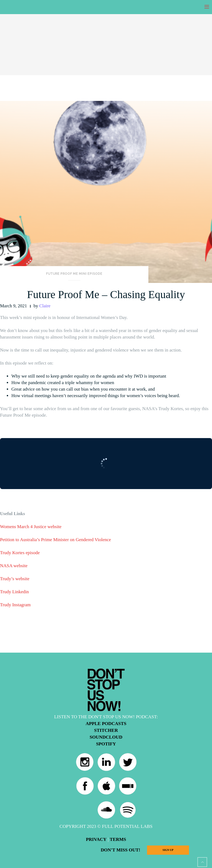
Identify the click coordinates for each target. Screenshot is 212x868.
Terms (118, 839)
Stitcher (106, 730)
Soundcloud (106, 737)
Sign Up (168, 850)
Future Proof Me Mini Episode (74, 274)
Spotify (106, 744)
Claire (45, 306)
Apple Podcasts (106, 724)
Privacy (96, 839)
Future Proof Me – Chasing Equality (106, 294)
